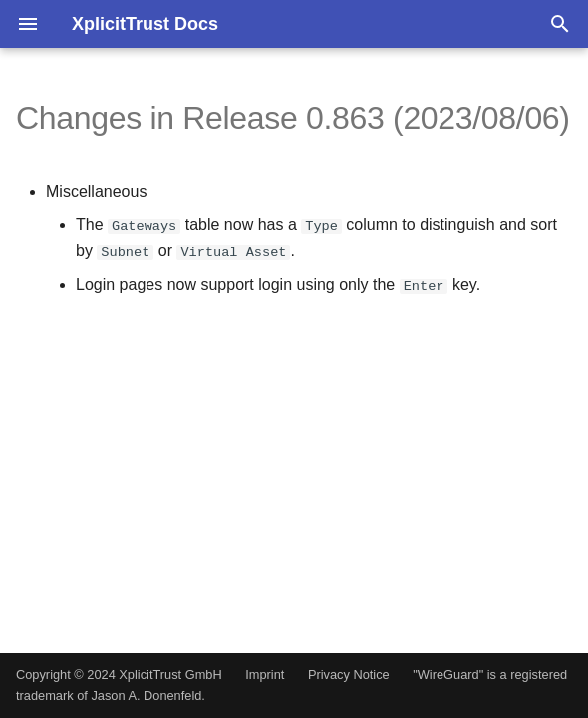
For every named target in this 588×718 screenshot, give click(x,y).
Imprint (265, 675)
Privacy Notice (349, 675)
